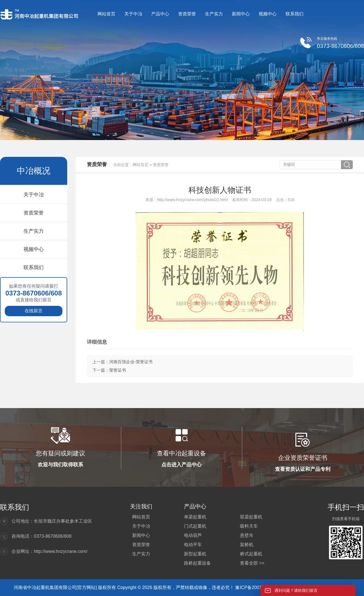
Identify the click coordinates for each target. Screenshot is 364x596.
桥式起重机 (251, 554)
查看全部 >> (252, 563)
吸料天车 (249, 526)
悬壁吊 (247, 535)
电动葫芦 (193, 535)
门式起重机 (195, 526)
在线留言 (34, 311)
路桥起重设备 (197, 563)
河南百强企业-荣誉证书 (131, 362)
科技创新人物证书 (220, 190)
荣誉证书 (118, 370)
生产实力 (214, 14)
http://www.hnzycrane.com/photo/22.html (192, 200)
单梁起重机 (195, 517)
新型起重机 (195, 554)
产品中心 (160, 14)
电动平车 (193, 545)
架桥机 (247, 545)
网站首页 (106, 14)
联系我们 (295, 14)
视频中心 (268, 14)
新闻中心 (241, 14)
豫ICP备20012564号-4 (258, 587)
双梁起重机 (251, 517)
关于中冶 (133, 14)
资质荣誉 (187, 14)
